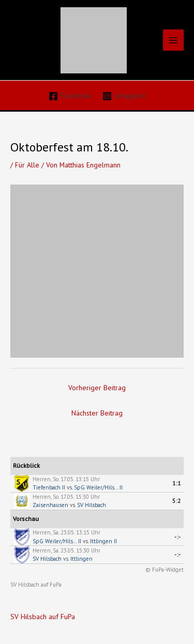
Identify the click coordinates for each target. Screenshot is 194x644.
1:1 (177, 483)
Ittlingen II (103, 541)
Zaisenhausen (50, 505)
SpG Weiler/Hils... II (98, 487)
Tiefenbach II (49, 487)
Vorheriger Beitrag (97, 388)
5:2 (177, 501)
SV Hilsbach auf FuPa (36, 585)
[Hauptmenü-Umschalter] (174, 40)
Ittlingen (81, 559)
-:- (178, 537)
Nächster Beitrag (97, 413)
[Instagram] (124, 96)
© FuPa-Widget (165, 570)
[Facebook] (70, 96)
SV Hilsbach (92, 505)
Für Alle (27, 165)
